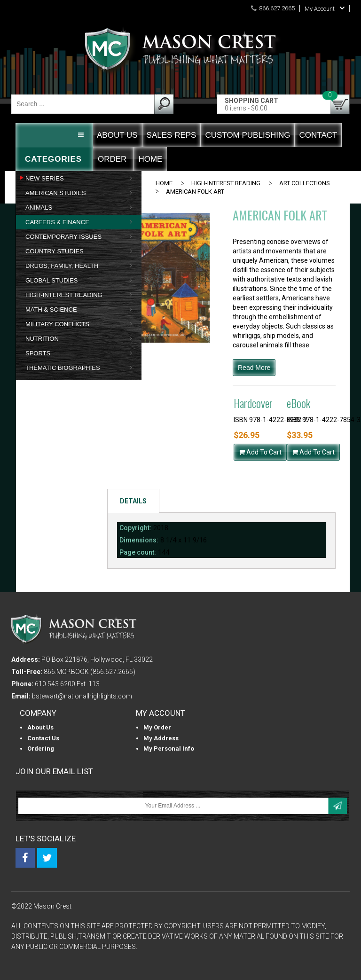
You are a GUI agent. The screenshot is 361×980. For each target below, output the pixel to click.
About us (40, 727)
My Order (157, 727)
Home (164, 183)
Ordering (41, 749)
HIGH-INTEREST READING (226, 183)
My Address (161, 738)
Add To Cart (260, 452)
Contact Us (43, 738)
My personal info (169, 749)
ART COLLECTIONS (305, 183)
